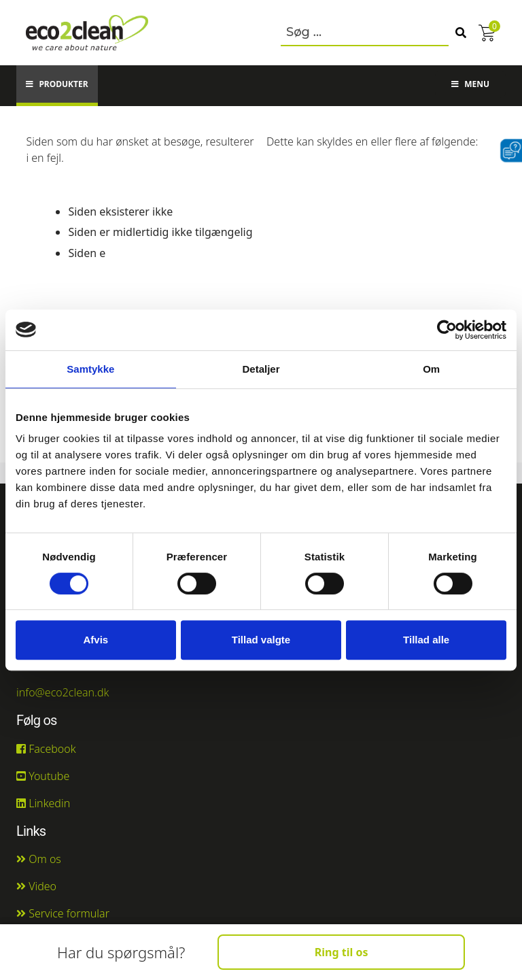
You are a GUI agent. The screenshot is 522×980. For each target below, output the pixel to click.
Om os (39, 859)
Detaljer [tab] (261, 369)
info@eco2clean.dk (63, 692)
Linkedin (43, 803)
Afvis (95, 640)
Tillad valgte (261, 640)
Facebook (46, 749)
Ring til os (342, 952)
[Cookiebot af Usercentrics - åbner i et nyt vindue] (447, 330)
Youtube (43, 776)
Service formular (63, 913)
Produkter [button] (57, 84)
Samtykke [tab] (90, 369)
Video (36, 886)
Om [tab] (431, 369)
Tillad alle (426, 640)
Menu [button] (470, 84)
